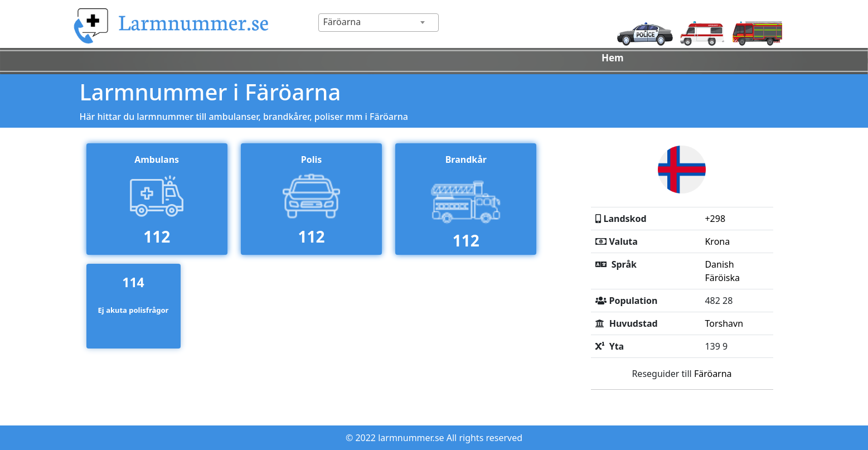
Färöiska (722, 278)
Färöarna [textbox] (342, 22)
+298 (715, 219)
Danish (719, 264)
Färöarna (713, 374)
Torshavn (724, 323)
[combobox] (379, 23)
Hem (613, 58)
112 (157, 236)
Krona (717, 241)
